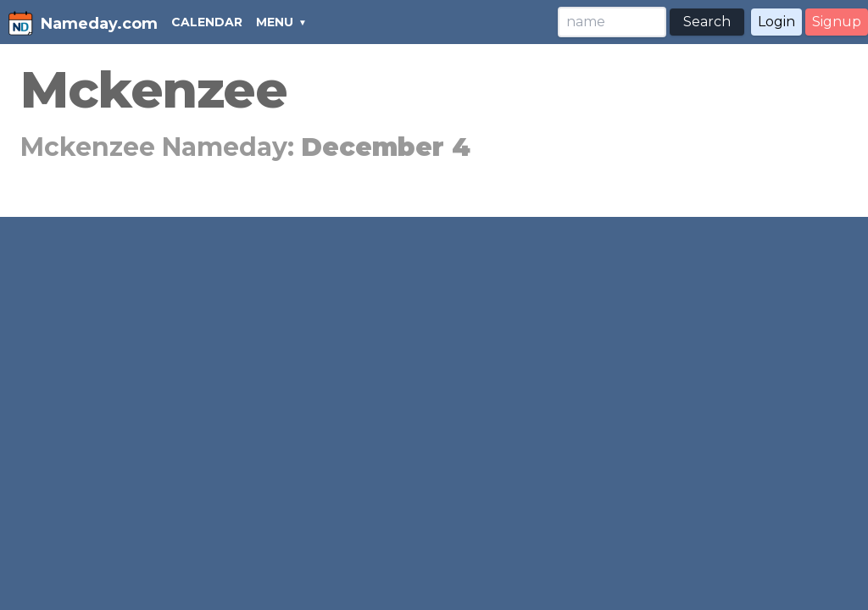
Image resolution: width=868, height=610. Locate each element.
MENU (275, 22)
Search (707, 22)
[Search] (612, 22)
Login (776, 22)
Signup (837, 22)
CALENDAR (207, 22)
